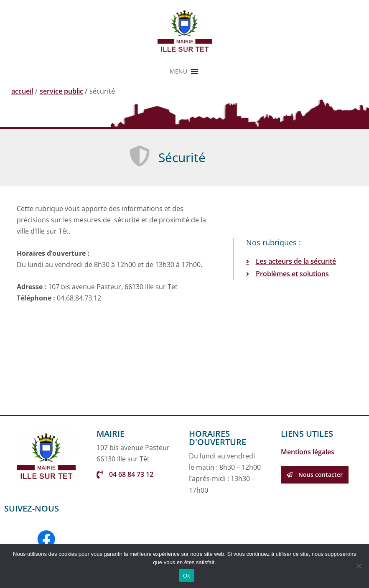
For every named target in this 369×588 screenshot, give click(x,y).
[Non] (359, 566)
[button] (178, 71)
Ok (187, 576)
